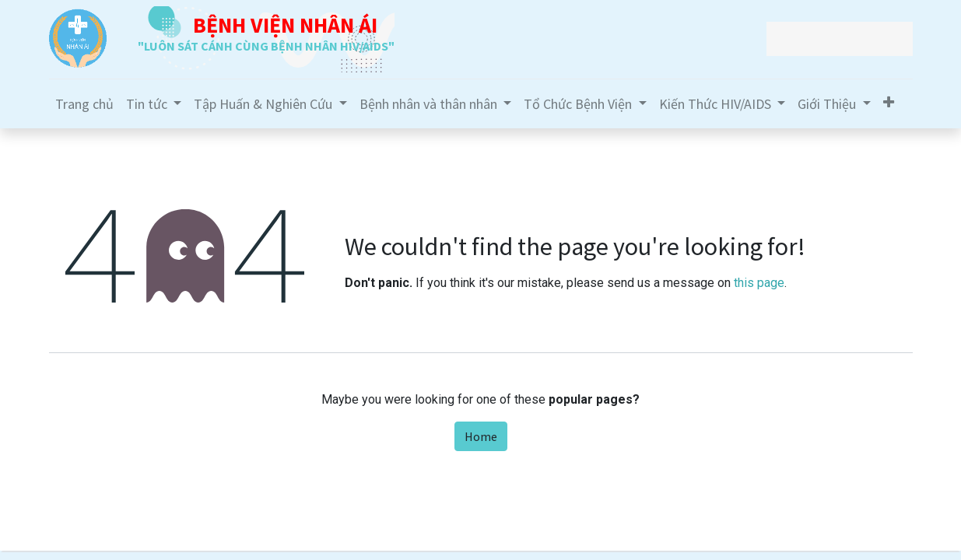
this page (759, 283)
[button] (889, 102)
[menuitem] (84, 104)
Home (481, 436)
